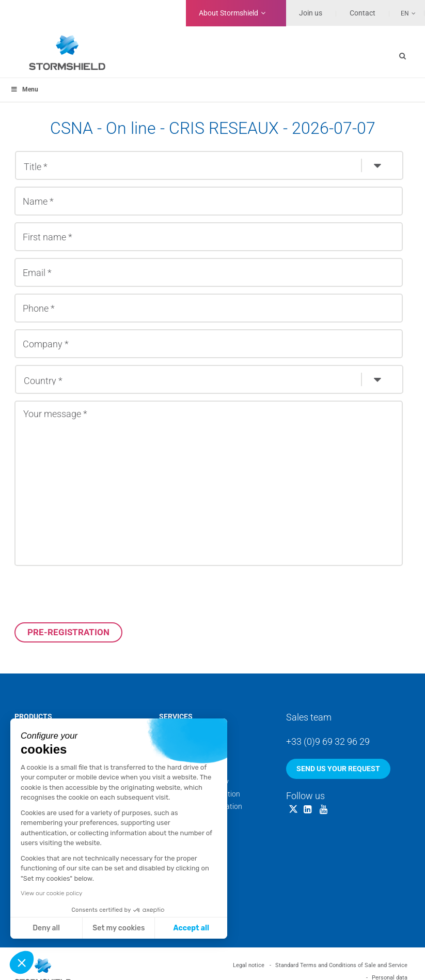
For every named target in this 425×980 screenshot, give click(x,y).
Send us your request (338, 769)
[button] (22, 962)
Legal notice (249, 965)
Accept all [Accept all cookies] (191, 928)
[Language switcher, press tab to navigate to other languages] (403, 13)
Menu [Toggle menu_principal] (24, 89)
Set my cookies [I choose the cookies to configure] (119, 928)
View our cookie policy (51, 893)
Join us (311, 13)
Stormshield (229, 13)
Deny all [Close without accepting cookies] (46, 928)
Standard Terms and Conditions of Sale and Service (341, 965)
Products (33, 716)
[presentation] (93, 594)
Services (176, 716)
